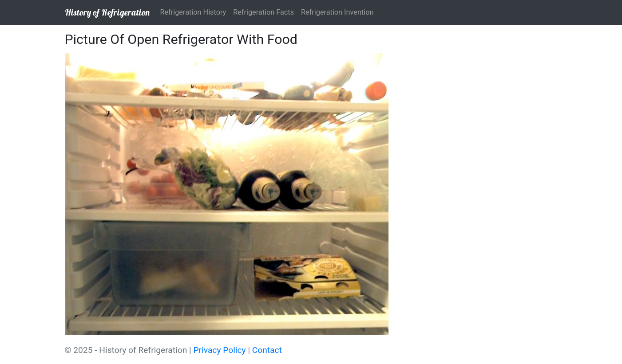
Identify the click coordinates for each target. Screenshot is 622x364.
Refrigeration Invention (337, 12)
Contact (267, 350)
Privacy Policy (220, 350)
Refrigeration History (193, 12)
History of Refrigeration (107, 12)
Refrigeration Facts (263, 12)
